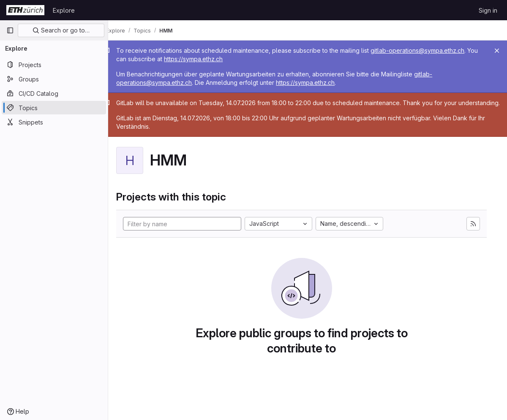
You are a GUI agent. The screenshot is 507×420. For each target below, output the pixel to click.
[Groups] (54, 79)
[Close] (497, 51)
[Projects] (54, 65)
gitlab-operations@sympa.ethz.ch (430, 50)
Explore (64, 10)
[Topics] (54, 108)
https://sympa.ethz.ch (218, 59)
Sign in (488, 10)
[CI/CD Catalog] (54, 93)
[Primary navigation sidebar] (10, 30)
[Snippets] (54, 122)
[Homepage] (25, 10)
